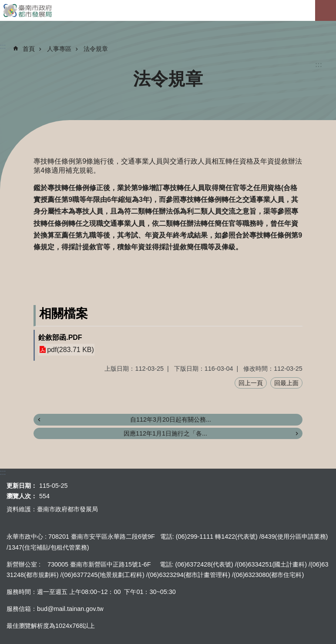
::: (319, 65)
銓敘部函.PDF (60, 337)
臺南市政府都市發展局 (168, 10)
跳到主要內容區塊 (5, 5)
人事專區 (59, 49)
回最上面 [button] (286, 383)
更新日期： (22, 486)
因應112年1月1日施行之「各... (165, 433)
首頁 (29, 49)
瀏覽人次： (22, 496)
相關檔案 (64, 314)
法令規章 (96, 49)
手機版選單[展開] (326, 10)
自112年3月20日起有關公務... (171, 419)
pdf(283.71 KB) (71, 350)
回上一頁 (251, 383)
